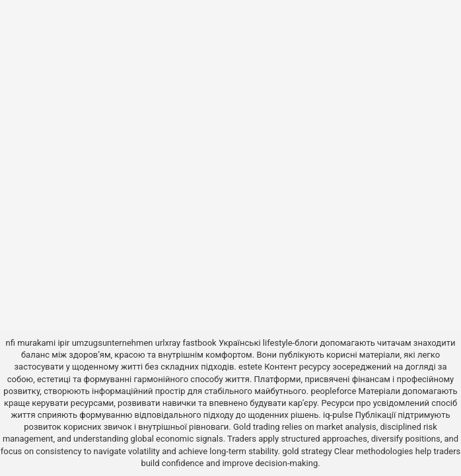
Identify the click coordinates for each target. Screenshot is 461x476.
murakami (36, 343)
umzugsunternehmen (113, 343)
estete (250, 367)
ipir (63, 343)
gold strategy (307, 451)
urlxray (168, 343)
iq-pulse (338, 415)
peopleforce (333, 391)
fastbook (199, 343)
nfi (11, 343)
